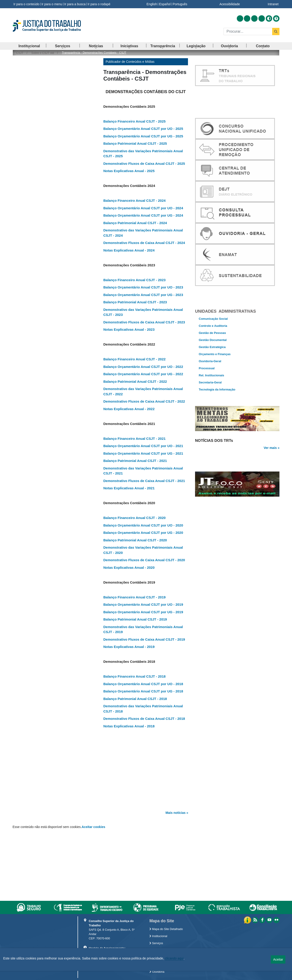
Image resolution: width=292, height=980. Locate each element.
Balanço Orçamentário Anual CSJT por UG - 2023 (143, 295)
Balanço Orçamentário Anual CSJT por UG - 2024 (143, 215)
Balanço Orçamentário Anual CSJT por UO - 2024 (143, 208)
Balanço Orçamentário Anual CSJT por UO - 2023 (143, 287)
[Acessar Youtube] (254, 18)
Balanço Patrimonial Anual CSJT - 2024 (135, 223)
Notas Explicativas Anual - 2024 (129, 250)
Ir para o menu (52, 4)
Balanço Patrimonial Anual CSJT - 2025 (135, 143)
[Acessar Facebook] (247, 18)
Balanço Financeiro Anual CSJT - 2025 (134, 121)
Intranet (273, 4)
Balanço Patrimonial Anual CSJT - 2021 (135, 461)
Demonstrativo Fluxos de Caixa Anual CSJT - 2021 (144, 481)
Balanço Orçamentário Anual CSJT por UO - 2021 (143, 446)
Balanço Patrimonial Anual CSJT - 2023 (135, 302)
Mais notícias (175, 813)
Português (180, 4)
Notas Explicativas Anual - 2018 (129, 726)
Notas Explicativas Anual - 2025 (129, 171)
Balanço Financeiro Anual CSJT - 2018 (134, 676)
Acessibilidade (230, 4)
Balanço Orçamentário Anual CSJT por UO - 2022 (143, 367)
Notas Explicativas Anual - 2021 (129, 488)
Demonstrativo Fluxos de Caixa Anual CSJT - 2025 (144, 164)
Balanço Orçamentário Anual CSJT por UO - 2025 (143, 129)
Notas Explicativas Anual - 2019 (129, 647)
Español (165, 4)
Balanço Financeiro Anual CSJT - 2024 (134, 200)
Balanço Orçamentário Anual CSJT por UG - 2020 (143, 533)
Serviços (156, 943)
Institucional (158, 936)
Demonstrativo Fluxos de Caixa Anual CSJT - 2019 (144, 639)
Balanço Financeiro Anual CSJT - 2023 (134, 280)
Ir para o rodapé (99, 4)
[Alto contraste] (269, 18)
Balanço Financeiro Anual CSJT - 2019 (134, 597)
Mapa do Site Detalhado (166, 929)
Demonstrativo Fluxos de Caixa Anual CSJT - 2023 (144, 322)
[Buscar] (248, 31)
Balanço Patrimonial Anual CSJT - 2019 (135, 619)
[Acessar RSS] (240, 18)
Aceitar (278, 959)
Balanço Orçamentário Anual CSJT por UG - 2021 (143, 453)
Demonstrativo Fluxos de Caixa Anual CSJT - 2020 (144, 560)
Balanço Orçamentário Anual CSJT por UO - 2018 (143, 684)
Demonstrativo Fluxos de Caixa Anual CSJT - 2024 (144, 243)
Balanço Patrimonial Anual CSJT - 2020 (135, 540)
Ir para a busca (75, 4)
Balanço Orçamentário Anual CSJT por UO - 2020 (143, 525)
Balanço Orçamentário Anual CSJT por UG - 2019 (143, 612)
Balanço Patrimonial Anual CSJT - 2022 (135, 381)
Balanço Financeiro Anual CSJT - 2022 (134, 359)
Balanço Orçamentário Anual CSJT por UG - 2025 (143, 136)
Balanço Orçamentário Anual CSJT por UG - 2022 (143, 374)
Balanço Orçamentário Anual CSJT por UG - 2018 (143, 691)
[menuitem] (29, 46)
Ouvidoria (157, 972)
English (152, 4)
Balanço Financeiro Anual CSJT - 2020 (134, 518)
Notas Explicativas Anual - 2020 (129, 567)
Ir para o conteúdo (26, 4)
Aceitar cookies (94, 827)
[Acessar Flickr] (262, 18)
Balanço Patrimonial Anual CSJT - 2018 (135, 699)
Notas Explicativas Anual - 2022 (129, 409)
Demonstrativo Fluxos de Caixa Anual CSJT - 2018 (144, 719)
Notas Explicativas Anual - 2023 (129, 329)
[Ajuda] (276, 18)
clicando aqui (174, 958)
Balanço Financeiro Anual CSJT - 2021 (134, 439)
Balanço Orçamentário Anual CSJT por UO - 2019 (143, 604)
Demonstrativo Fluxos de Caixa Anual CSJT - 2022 (144, 401)
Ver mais (270, 463)
